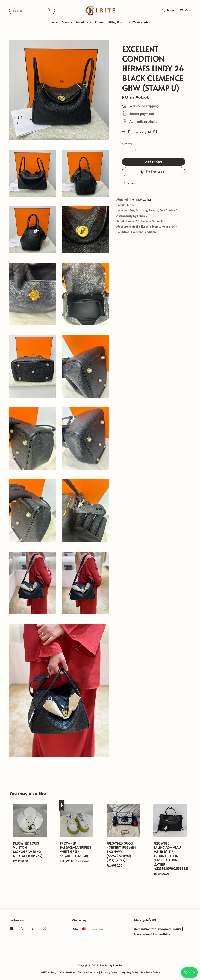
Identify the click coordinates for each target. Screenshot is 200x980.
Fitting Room (116, 22)
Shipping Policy (129, 972)
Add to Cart (154, 161)
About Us (82, 22)
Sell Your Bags (49, 972)
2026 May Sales (139, 22)
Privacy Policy (109, 972)
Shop (65, 22)
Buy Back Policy (150, 972)
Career (99, 22)
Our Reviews (68, 972)
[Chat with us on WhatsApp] (189, 972)
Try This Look (152, 171)
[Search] (49, 10)
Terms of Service (88, 972)
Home (54, 22)
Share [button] (128, 183)
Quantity (127, 144)
